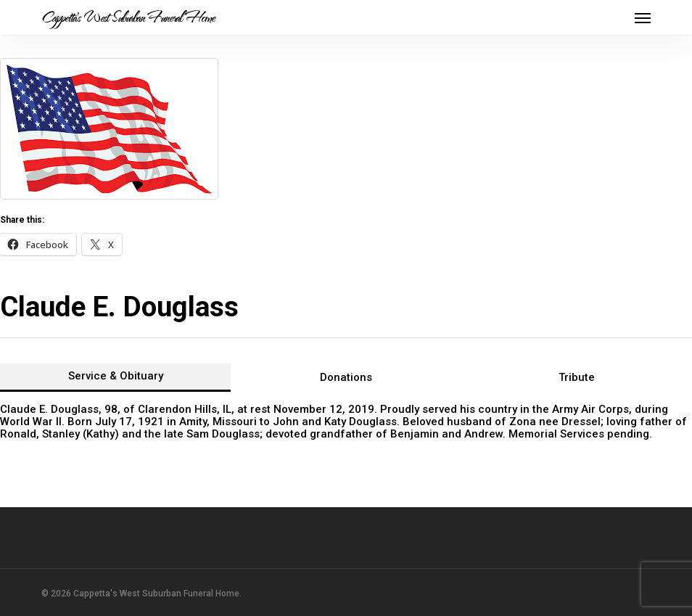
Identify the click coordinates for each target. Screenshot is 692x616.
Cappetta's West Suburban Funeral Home (128, 17)
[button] (643, 17)
